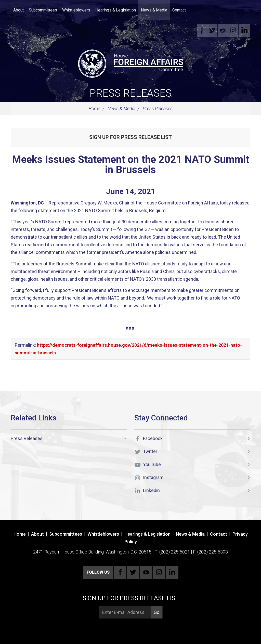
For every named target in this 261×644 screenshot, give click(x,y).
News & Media (154, 10)
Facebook (203, 31)
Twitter (214, 31)
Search (196, 10)
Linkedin (245, 31)
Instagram (235, 31)
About (18, 10)
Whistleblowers (76, 10)
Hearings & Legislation (116, 10)
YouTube (224, 31)
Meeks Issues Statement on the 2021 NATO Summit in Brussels (131, 165)
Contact (179, 10)
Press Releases (130, 93)
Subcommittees (43, 10)
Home (94, 108)
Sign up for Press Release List (130, 137)
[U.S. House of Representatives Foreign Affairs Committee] (130, 63)
